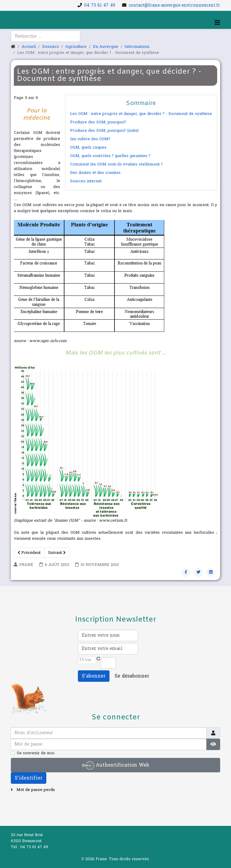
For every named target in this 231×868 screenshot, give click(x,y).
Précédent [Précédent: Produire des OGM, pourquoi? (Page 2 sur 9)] (29, 553)
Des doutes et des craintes (95, 173)
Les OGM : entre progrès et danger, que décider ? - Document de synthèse (141, 114)
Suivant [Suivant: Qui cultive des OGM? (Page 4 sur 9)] (57, 553)
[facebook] (15, 39)
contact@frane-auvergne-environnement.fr (174, 5)
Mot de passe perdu (35, 790)
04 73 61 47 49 (100, 5)
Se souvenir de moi (36, 753)
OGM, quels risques (88, 147)
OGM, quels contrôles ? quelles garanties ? (110, 156)
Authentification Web (116, 765)
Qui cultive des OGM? (90, 139)
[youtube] (23, 39)
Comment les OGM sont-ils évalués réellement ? (116, 164)
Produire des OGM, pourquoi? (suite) (104, 131)
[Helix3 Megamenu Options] (217, 23)
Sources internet (86, 181)
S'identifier (29, 778)
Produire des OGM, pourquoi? (98, 122)
